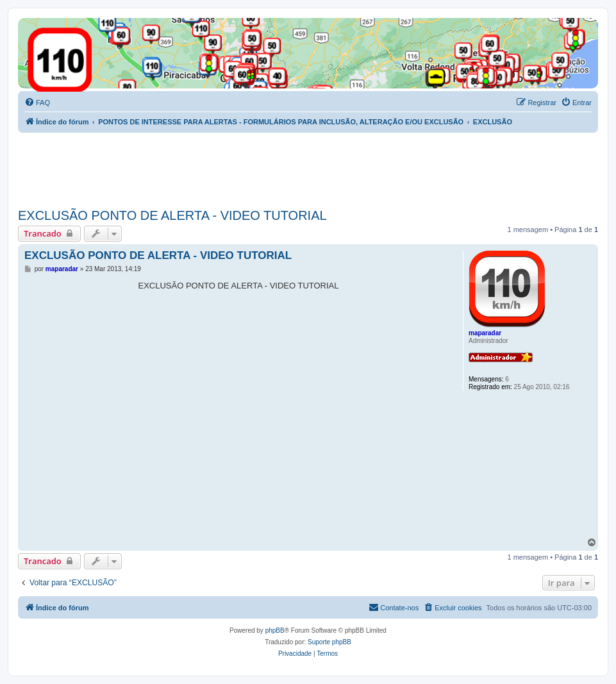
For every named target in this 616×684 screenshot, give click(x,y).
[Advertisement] (251, 168)
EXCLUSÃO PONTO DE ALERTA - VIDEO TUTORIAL (172, 215)
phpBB (275, 630)
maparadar (485, 333)
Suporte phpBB (329, 642)
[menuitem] (37, 103)
